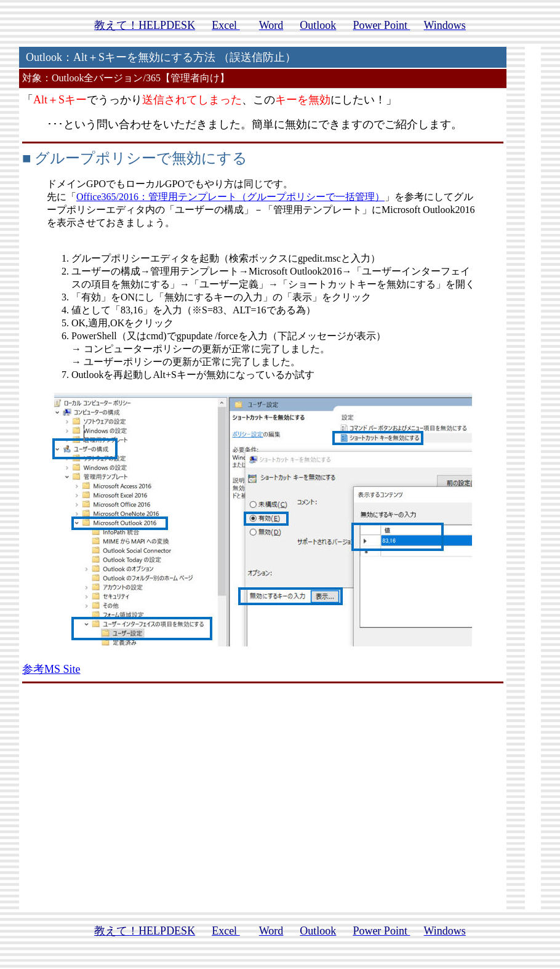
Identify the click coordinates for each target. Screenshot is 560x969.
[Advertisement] (263, 810)
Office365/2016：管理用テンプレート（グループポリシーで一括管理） (230, 197)
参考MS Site (51, 669)
